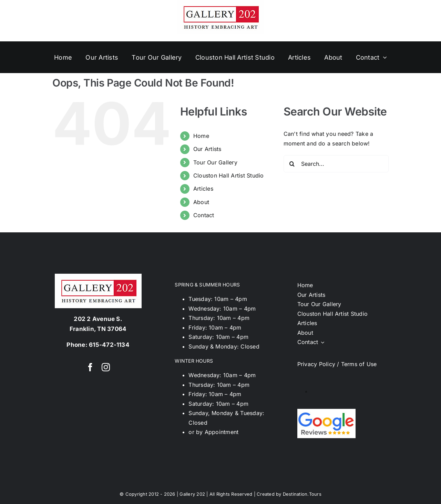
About (201, 202)
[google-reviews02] (326, 412)
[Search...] (336, 164)
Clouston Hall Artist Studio (228, 175)
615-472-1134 (109, 345)
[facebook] (90, 367)
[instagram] (106, 367)
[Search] (292, 164)
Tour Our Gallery (215, 162)
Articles (203, 189)
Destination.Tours (302, 494)
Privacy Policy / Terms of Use (337, 364)
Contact (204, 215)
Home (201, 136)
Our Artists (207, 149)
